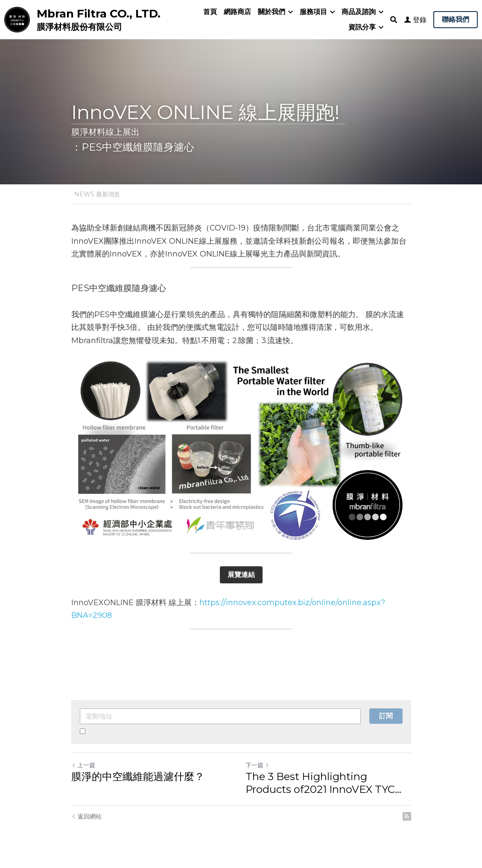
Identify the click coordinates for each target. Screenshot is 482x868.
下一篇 (257, 765)
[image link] (17, 19)
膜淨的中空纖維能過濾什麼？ (138, 776)
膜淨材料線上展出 (105, 132)
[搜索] (394, 20)
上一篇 (83, 765)
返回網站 (86, 816)
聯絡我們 (456, 19)
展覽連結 (241, 575)
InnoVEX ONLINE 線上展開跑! (208, 112)
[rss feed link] (407, 816)
